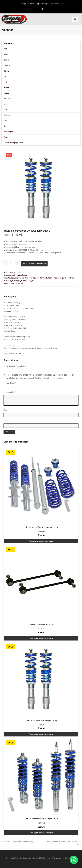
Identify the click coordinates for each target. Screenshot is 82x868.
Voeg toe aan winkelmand (34, 264)
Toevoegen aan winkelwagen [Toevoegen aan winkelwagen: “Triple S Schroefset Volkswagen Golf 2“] (41, 832)
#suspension (63, 278)
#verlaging (16, 281)
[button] (74, 860)
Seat (5, 121)
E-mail (6, 421)
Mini (5, 104)
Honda (6, 88)
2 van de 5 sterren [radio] (6, 387)
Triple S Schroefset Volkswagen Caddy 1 (18, 842)
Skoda (6, 126)
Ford (5, 82)
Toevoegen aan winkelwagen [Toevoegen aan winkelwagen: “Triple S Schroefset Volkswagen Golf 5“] (41, 541)
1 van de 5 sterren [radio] (4, 387)
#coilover (28, 278)
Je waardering (10, 383)
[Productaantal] (12, 262)
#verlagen (7, 281)
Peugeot (7, 115)
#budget (11, 278)
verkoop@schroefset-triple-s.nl (52, 4)
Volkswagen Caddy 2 (20, 275)
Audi (5, 49)
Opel (5, 110)
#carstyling (20, 278)
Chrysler (7, 65)
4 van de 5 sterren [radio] (11, 387)
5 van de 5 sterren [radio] (13, 387)
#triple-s (72, 278)
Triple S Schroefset (16, 284)
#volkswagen (26, 281)
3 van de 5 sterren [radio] (9, 387)
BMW (6, 54)
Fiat (5, 76)
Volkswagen (8, 132)
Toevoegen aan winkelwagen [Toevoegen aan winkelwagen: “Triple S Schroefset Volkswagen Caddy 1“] (41, 734)
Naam (6, 410)
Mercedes (8, 98)
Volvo (6, 137)
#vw (34, 281)
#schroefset (53, 278)
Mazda (6, 93)
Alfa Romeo (8, 43)
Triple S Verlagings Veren (13, 143)
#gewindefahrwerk (40, 278)
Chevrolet (7, 60)
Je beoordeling (10, 392)
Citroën (6, 71)
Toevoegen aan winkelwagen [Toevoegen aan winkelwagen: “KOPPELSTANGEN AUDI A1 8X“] (41, 638)
